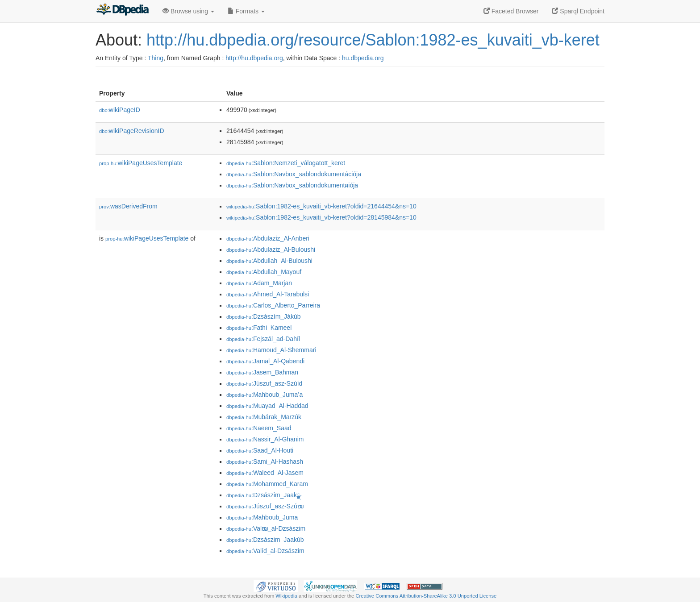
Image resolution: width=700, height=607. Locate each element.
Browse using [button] (188, 11)
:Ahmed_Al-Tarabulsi (268, 294)
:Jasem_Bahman (262, 372)
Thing (156, 58)
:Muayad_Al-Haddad (267, 406)
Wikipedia (286, 596)
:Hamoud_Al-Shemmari (271, 350)
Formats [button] (246, 11)
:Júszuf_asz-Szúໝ (265, 506)
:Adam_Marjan (259, 283)
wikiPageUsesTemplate (141, 163)
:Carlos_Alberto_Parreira (273, 305)
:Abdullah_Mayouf (264, 272)
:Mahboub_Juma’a (265, 395)
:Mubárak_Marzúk (264, 417)
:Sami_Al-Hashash (265, 461)
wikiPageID (120, 110)
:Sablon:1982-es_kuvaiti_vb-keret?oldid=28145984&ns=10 (321, 217)
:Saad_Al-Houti (260, 450)
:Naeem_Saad (259, 428)
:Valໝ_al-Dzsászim (266, 528)
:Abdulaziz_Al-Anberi (268, 238)
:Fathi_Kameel (259, 328)
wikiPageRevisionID (132, 131)
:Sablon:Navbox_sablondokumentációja (294, 174)
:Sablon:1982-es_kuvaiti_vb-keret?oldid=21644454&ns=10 (321, 206)
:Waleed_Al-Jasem (265, 473)
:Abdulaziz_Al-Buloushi (271, 249)
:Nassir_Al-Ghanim (265, 439)
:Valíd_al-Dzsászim (265, 551)
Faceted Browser (511, 11)
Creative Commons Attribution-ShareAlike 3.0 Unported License (426, 596)
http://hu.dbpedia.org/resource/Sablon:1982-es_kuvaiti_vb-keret (373, 40)
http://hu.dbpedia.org (254, 58)
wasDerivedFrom (128, 206)
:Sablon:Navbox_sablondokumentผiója (292, 185)
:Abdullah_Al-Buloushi (269, 261)
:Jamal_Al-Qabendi (265, 361)
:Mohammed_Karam (267, 484)
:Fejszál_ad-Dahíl (263, 339)
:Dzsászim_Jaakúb (265, 540)
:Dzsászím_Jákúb (263, 316)
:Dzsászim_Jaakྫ (263, 495)
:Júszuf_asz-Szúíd (264, 383)
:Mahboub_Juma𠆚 (262, 517)
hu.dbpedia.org (363, 58)
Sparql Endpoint (578, 11)
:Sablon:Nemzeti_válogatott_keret (286, 163)
